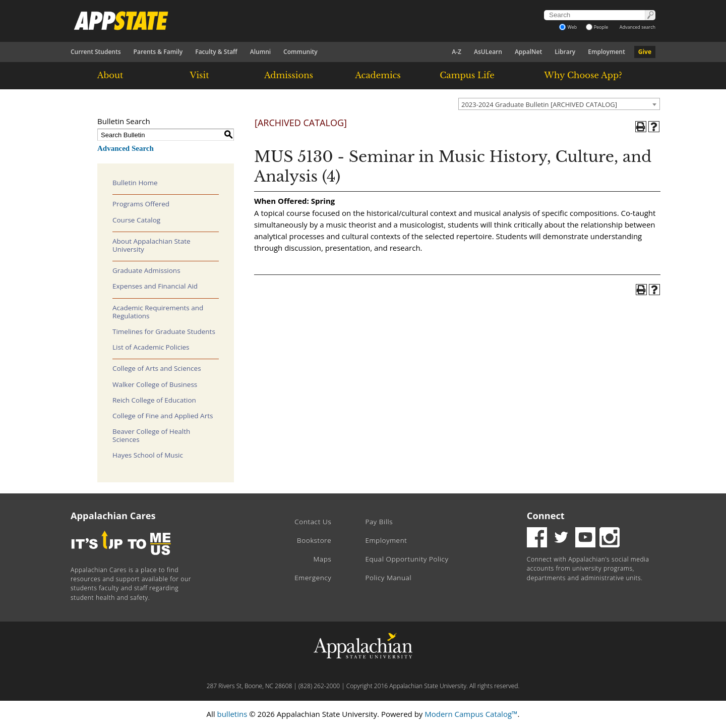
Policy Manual (388, 578)
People (597, 27)
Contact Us (313, 522)
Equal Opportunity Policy (407, 559)
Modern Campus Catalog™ (471, 714)
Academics (378, 75)
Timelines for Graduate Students (164, 331)
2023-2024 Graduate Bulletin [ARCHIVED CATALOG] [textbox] (539, 104)
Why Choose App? (583, 75)
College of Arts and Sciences (157, 368)
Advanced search (638, 27)
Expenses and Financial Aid (155, 286)
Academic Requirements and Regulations (158, 312)
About (110, 75)
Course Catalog (136, 220)
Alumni (260, 52)
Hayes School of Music (148, 455)
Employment (606, 52)
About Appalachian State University (152, 245)
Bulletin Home (135, 183)
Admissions (289, 75)
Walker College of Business (155, 384)
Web (568, 27)
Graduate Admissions (146, 270)
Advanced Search (126, 148)
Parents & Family (158, 52)
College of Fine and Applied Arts (163, 416)
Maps (323, 559)
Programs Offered (141, 204)
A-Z (457, 52)
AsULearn (488, 52)
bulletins (232, 714)
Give (645, 52)
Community (300, 52)
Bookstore (314, 540)
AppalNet (528, 52)
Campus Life (467, 75)
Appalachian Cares (113, 516)
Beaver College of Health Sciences (151, 435)
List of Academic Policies (151, 347)
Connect (546, 516)
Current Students (96, 52)
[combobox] (559, 104)
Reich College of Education (154, 400)
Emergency (313, 578)
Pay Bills (379, 522)
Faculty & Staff (216, 52)
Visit (200, 75)
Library (565, 52)
